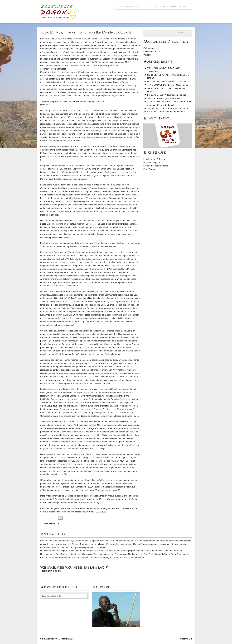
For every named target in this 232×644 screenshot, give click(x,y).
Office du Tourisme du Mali (156, 166)
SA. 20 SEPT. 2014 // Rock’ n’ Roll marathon (168, 108)
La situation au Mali (152, 52)
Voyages (147, 55)
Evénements (149, 48)
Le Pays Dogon (168, 6)
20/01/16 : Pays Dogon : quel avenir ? (165, 98)
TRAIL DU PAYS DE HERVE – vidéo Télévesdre (164, 70)
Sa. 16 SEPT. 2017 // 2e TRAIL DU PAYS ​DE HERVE (168, 77)
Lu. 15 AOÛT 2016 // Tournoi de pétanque (167, 95)
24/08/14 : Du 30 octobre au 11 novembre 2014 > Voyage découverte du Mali (169, 103)
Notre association (128, 6)
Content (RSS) (66, 639)
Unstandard (186, 639)
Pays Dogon (149, 169)
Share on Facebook (51, 523)
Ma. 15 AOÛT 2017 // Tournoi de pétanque (167, 82)
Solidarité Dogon (49, 639)
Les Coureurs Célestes (154, 159)
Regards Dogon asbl (153, 163)
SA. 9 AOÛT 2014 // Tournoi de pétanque (166, 112)
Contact (185, 6)
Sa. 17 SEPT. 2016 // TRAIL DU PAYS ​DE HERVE (167, 90)
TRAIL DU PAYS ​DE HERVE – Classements (168, 85)
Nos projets (149, 6)
